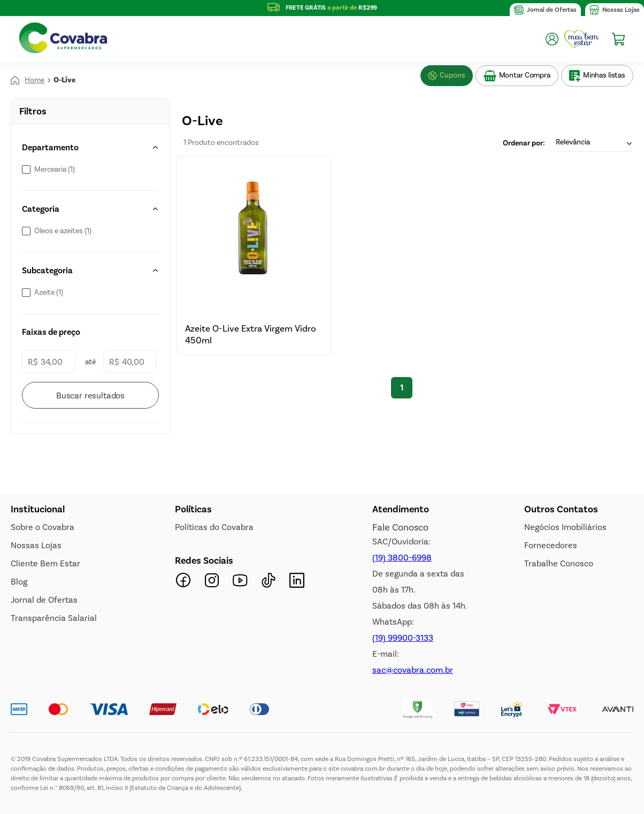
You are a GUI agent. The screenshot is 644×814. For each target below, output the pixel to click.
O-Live (64, 80)
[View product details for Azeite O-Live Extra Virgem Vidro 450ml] (254, 255)
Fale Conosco (400, 527)
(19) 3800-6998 (402, 558)
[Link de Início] (28, 80)
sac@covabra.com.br (413, 670)
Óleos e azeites (63, 231)
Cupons (452, 75)
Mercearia (55, 170)
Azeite (49, 293)
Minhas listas (604, 75)
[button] (90, 147)
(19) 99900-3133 (403, 638)
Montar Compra (525, 75)
